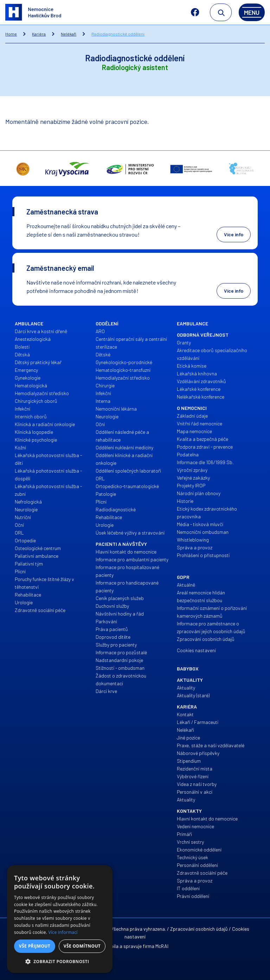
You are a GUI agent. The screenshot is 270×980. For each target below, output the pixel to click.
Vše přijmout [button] (35, 946)
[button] (60, 962)
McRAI (162, 946)
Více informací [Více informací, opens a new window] (63, 932)
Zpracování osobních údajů (199, 929)
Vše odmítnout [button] (82, 946)
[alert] (60, 919)
